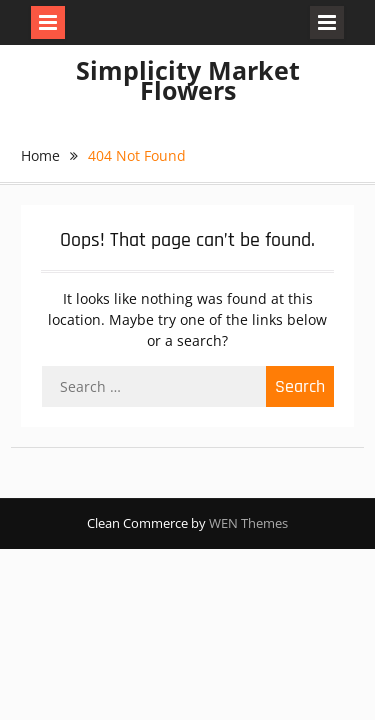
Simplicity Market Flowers (188, 80)
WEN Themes (248, 523)
